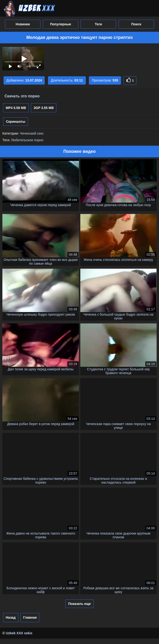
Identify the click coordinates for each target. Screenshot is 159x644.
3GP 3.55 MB (44, 108)
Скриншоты (16, 122)
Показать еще (79, 604)
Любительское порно (27, 140)
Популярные (61, 24)
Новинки (23, 24)
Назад (11, 617)
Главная (30, 617)
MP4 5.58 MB (16, 108)
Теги (98, 24)
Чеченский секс (32, 133)
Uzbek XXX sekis (19, 633)
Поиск (136, 24)
